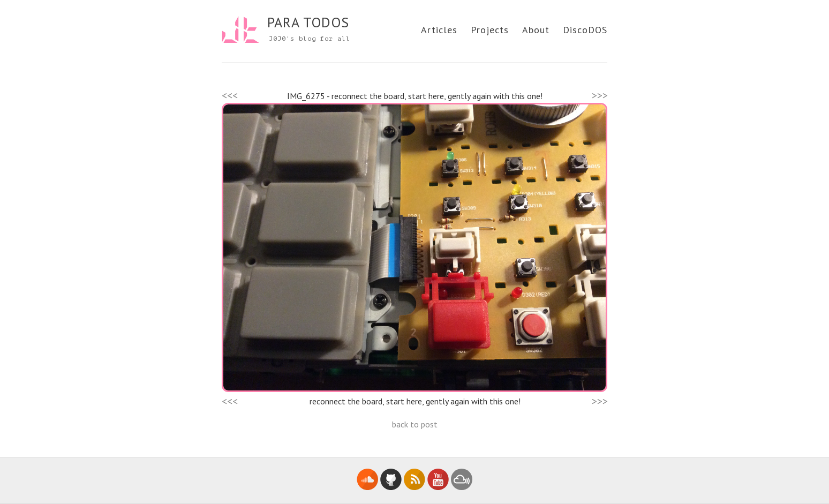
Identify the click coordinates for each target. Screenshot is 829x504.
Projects (490, 30)
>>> (600, 95)
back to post (415, 424)
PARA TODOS (308, 22)
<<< (230, 95)
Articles (439, 30)
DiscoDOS (585, 30)
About (536, 30)
